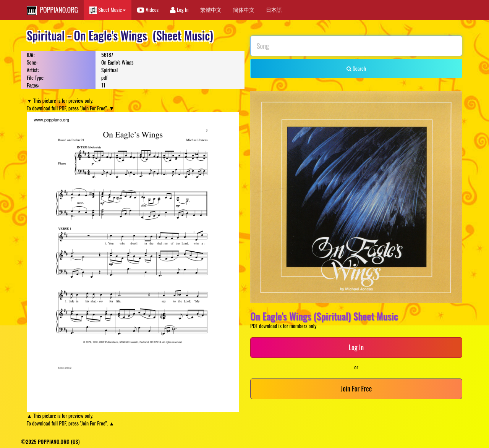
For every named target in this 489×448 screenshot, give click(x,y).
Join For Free (356, 388)
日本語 (274, 9)
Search (356, 68)
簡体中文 (244, 9)
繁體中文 (211, 9)
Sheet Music (108, 10)
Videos (148, 9)
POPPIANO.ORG (52, 10)
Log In (179, 9)
